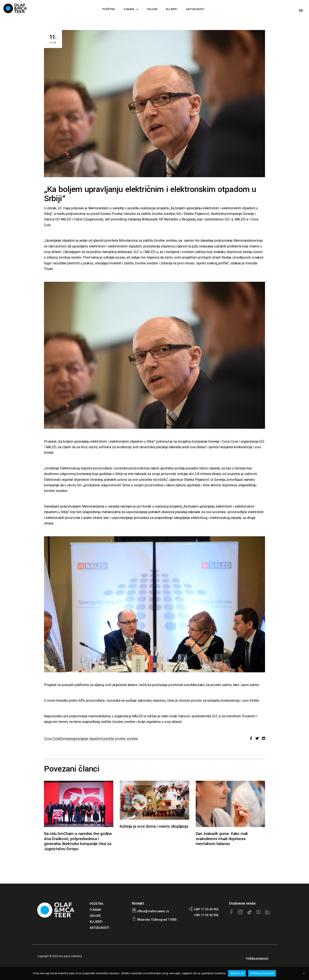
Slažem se (237, 973)
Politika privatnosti (257, 958)
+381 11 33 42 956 (206, 915)
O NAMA (131, 9)
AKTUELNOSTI (195, 9)
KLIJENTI (172, 9)
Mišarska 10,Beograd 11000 (157, 920)
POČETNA (109, 9)
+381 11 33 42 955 (206, 909)
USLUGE (152, 9)
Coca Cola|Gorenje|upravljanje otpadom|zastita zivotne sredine (91, 739)
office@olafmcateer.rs (153, 911)
